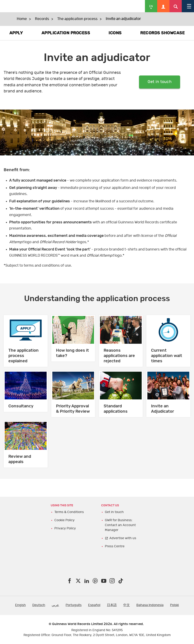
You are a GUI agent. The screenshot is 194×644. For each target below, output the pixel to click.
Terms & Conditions (69, 512)
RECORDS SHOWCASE (162, 33)
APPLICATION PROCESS (66, 33)
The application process (77, 19)
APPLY (16, 33)
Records (42, 19)
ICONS (115, 33)
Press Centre (115, 546)
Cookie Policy (64, 520)
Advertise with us (123, 538)
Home (22, 19)
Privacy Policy (65, 528)
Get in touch (160, 82)
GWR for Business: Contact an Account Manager (120, 525)
